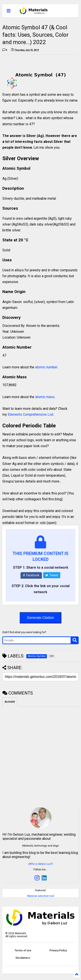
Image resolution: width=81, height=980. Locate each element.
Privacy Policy (58, 950)
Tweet (52, 575)
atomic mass (45, 397)
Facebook (31, 575)
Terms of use (23, 950)
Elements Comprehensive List (31, 414)
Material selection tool (41, 896)
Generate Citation (40, 618)
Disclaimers (23, 958)
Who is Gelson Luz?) (41, 864)
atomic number (46, 367)
